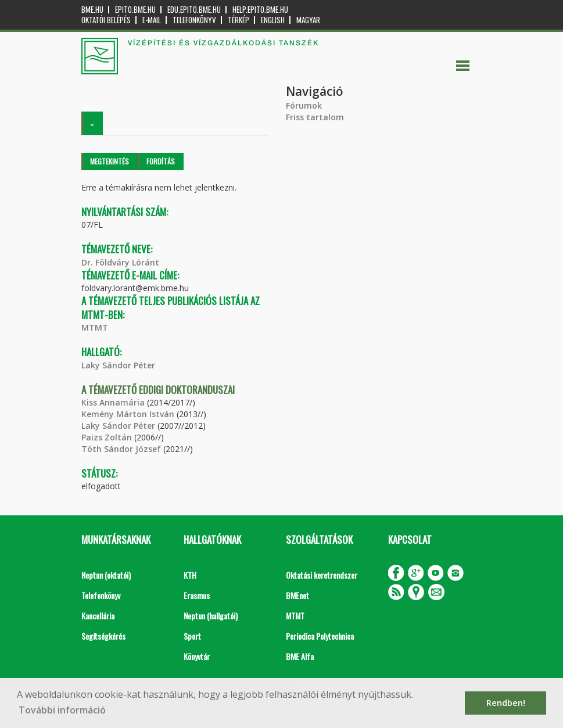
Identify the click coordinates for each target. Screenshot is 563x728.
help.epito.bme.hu (260, 10)
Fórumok (304, 105)
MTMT (95, 327)
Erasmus (197, 595)
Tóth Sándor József (121, 449)
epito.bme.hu (135, 10)
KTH (190, 575)
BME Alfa (300, 656)
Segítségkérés (103, 636)
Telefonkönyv (194, 20)
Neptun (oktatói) (106, 575)
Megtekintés (110, 161)
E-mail (152, 20)
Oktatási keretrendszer (322, 575)
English (273, 20)
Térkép (239, 20)
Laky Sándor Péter (118, 365)
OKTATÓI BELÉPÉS (106, 20)
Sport (192, 636)
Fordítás (161, 161)
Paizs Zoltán (107, 437)
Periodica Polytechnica (320, 636)
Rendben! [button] (506, 703)
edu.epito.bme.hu (194, 10)
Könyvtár (197, 656)
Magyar (308, 20)
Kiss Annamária (113, 402)
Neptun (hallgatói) (211, 616)
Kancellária (98, 616)
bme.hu (92, 10)
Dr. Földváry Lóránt (120, 262)
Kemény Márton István (128, 414)
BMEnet (297, 595)
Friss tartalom (315, 117)
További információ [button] (62, 710)
